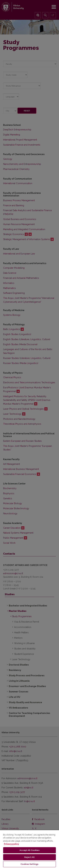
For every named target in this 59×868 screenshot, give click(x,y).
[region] (29, 849)
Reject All (29, 857)
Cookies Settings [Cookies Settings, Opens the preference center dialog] (29, 864)
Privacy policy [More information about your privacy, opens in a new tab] (11, 844)
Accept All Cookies (29, 850)
